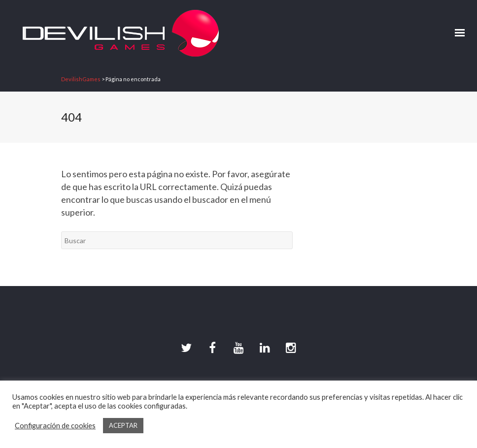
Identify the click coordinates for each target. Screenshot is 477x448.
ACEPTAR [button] (123, 425)
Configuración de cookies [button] (55, 426)
